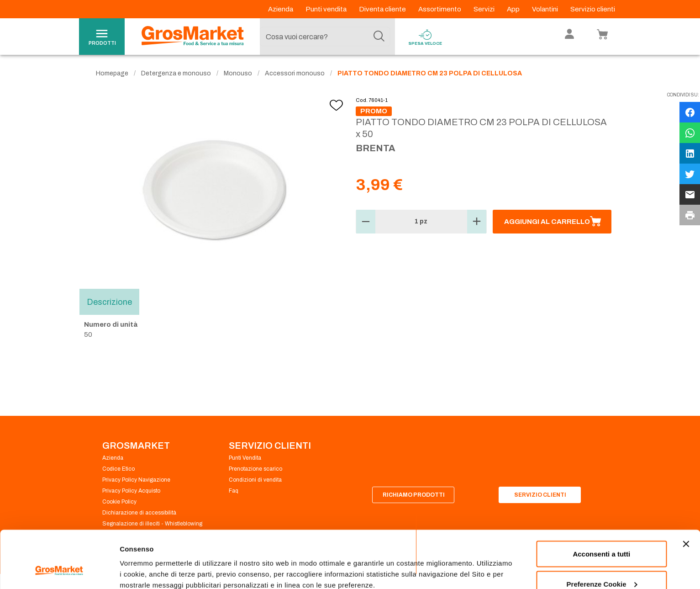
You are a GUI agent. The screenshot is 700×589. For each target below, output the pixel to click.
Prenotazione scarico (255, 469)
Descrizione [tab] (109, 302)
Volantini (546, 9)
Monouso (238, 73)
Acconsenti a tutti (601, 505)
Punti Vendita (245, 458)
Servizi (485, 9)
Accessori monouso (295, 73)
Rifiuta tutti (602, 565)
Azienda (281, 9)
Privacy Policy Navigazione (136, 480)
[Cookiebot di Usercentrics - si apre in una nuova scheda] (59, 571)
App (514, 9)
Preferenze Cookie (150, 561)
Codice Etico (118, 469)
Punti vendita (327, 9)
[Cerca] (379, 37)
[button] (366, 222)
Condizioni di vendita (255, 480)
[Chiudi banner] (686, 495)
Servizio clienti (593, 9)
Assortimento (440, 9)
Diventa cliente (383, 9)
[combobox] (325, 37)
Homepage (112, 73)
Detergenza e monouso (176, 73)
